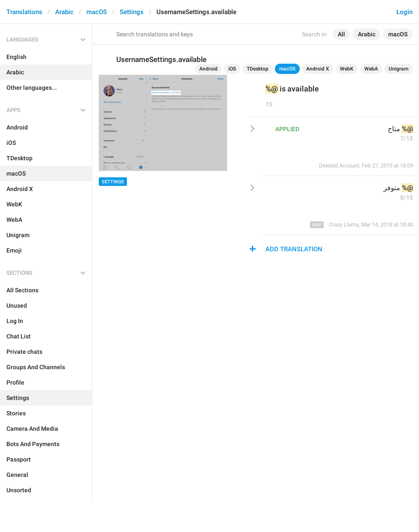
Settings (132, 12)
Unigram (398, 69)
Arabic (64, 12)
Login (404, 12)
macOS (97, 12)
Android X (318, 69)
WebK (347, 69)
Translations (24, 12)
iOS (232, 69)
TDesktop (258, 69)
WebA (371, 69)
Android (208, 69)
